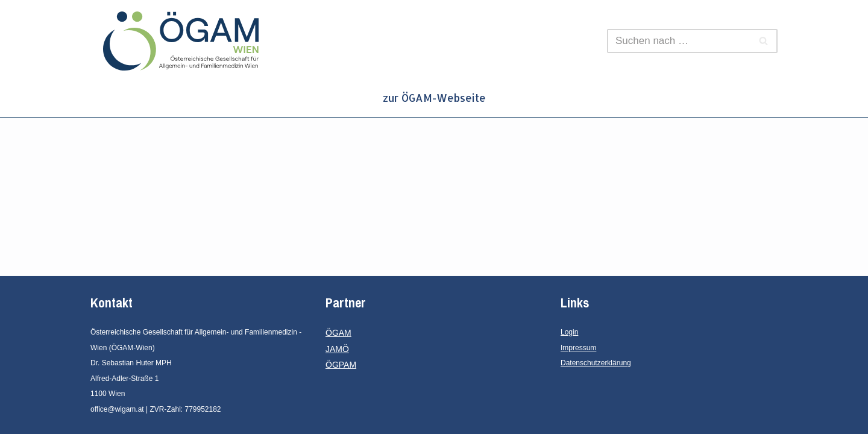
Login (569, 332)
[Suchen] (679, 41)
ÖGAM (338, 333)
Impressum (578, 348)
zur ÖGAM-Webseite (434, 98)
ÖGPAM (341, 365)
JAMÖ (337, 349)
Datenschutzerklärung (596, 363)
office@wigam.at (117, 409)
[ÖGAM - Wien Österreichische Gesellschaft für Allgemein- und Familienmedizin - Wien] (184, 41)
